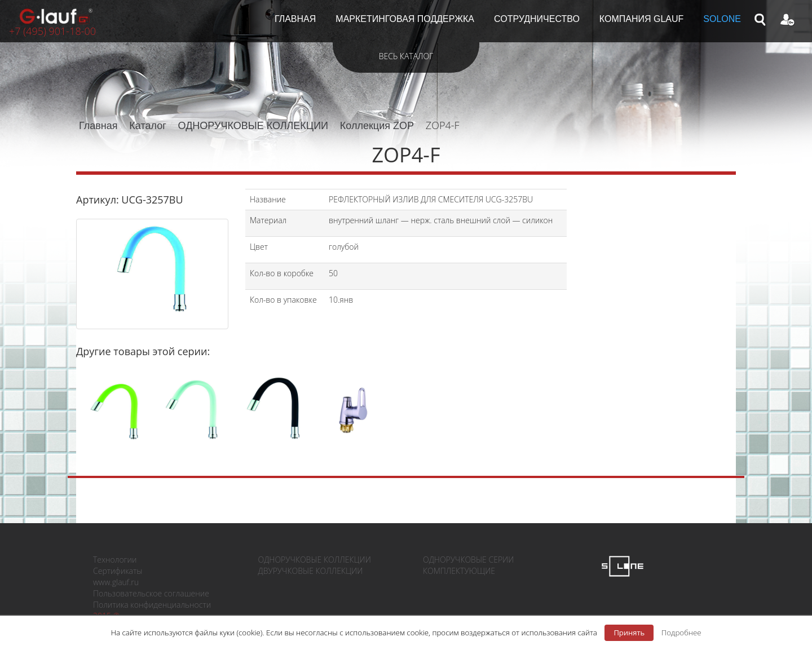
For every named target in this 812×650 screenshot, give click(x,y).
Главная (98, 126)
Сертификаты (118, 571)
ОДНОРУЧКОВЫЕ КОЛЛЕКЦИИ (253, 126)
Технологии (115, 560)
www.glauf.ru (116, 582)
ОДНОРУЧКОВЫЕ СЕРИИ (468, 560)
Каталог (147, 126)
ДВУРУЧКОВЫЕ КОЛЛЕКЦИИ (311, 571)
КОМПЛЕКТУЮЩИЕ (459, 571)
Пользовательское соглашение (151, 593)
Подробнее (681, 633)
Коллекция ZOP (377, 126)
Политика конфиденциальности (152, 605)
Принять (629, 633)
